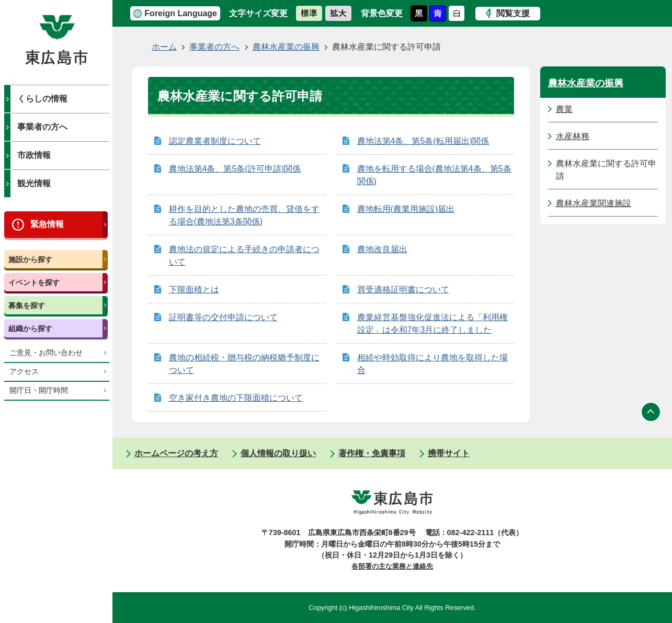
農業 (564, 109)
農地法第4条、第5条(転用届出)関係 (423, 141)
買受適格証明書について (403, 290)
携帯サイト (449, 453)
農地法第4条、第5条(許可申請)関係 (235, 169)
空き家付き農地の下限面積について (236, 398)
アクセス (24, 372)
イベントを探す (34, 282)
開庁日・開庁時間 (39, 390)
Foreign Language (181, 13)
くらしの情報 (42, 99)
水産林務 (573, 136)
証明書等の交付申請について (223, 317)
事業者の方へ (42, 127)
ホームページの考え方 (176, 453)
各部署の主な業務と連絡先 (392, 566)
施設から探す (30, 259)
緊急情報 (47, 224)
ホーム (164, 47)
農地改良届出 (382, 249)
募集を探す (27, 305)
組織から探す (30, 329)
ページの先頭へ (651, 412)
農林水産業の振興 (286, 47)
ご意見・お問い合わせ (46, 353)
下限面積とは (194, 290)
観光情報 (34, 183)
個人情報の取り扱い (278, 453)
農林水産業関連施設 (594, 203)
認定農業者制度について (215, 141)
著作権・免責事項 (372, 453)
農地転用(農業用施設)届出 (406, 209)
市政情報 (34, 155)
